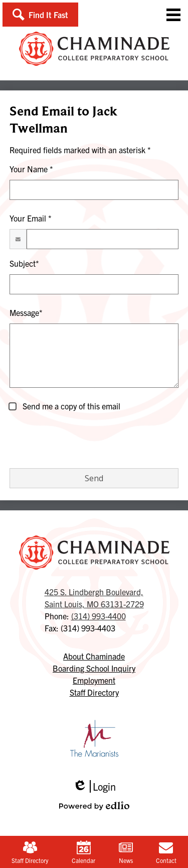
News (126, 852)
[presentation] (86, 441)
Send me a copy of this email (70, 406)
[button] (40, 15)
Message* (26, 312)
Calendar (83, 852)
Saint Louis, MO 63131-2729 (94, 597)
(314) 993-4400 (99, 616)
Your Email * (31, 218)
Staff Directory (30, 852)
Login (94, 786)
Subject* (24, 263)
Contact (166, 852)
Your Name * (31, 169)
